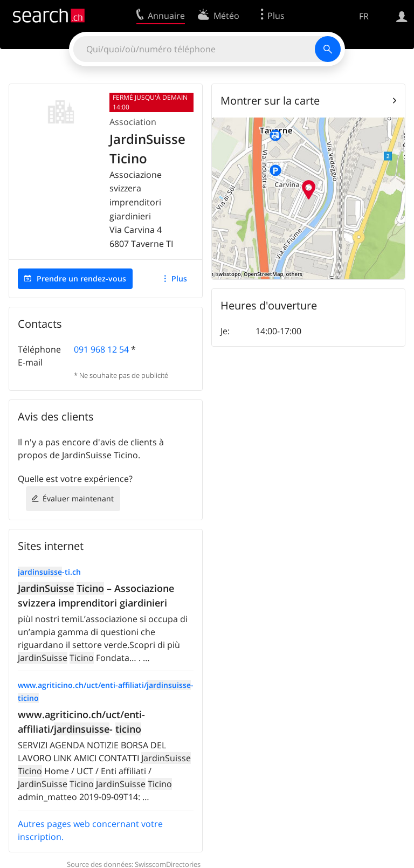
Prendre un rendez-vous (81, 278)
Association (133, 122)
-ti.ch (49, 572)
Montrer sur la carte (270, 101)
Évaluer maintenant (78, 498)
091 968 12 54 (101, 349)
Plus (179, 278)
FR (364, 16)
